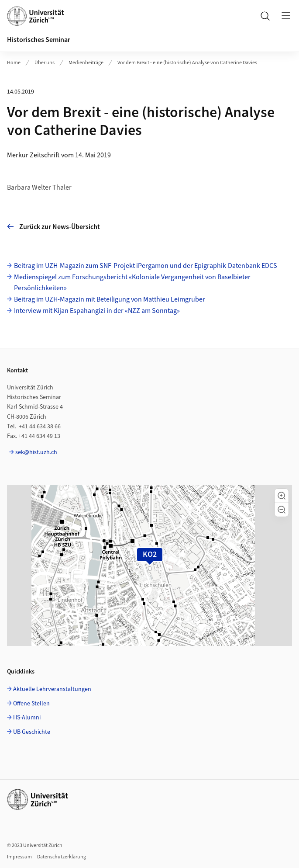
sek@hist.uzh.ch (36, 452)
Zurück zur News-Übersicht (53, 227)
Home (14, 63)
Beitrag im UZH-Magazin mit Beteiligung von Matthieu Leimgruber (110, 299)
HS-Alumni (27, 718)
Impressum (19, 857)
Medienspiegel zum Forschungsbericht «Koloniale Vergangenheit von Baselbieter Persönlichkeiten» (132, 283)
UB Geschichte (32, 732)
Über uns (45, 63)
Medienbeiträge (86, 63)
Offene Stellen (31, 704)
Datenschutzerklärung (62, 857)
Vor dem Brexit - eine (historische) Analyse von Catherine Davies (187, 63)
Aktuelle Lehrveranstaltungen (52, 689)
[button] (282, 496)
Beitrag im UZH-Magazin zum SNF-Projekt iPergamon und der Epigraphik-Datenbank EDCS (146, 266)
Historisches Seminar (39, 40)
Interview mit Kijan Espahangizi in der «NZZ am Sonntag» (97, 311)
